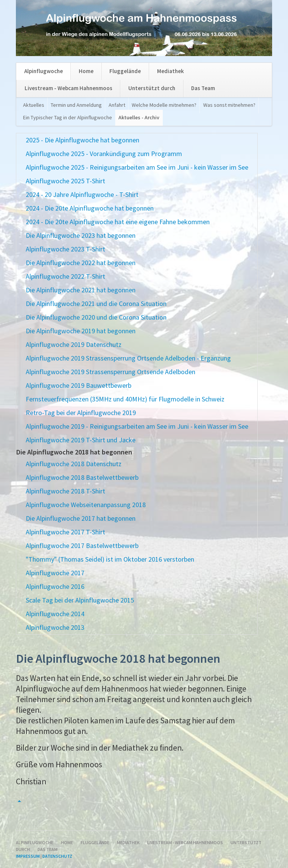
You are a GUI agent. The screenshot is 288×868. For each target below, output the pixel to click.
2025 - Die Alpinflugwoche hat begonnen (83, 140)
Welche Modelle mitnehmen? (164, 105)
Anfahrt (117, 105)
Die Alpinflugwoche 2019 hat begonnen (81, 331)
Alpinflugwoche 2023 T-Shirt (65, 249)
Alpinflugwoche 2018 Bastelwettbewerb (82, 477)
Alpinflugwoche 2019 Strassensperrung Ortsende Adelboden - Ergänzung (128, 358)
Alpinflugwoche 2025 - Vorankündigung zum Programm (104, 154)
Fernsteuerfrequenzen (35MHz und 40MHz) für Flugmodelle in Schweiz (125, 399)
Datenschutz (57, 856)
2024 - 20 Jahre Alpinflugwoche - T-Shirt (82, 194)
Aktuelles (34, 105)
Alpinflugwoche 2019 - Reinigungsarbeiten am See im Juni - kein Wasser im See (137, 426)
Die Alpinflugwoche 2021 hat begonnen (81, 290)
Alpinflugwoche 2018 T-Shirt (65, 491)
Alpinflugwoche (44, 71)
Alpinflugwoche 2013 (55, 627)
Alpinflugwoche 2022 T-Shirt (65, 276)
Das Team (203, 88)
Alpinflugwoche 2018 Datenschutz (74, 464)
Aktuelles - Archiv (139, 117)
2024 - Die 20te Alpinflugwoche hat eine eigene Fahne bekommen (118, 222)
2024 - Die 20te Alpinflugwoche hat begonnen (90, 208)
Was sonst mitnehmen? (229, 105)
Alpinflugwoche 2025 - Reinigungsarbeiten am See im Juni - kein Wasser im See (137, 167)
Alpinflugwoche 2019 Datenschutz (74, 344)
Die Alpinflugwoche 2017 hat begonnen (81, 518)
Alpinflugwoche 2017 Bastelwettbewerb (82, 546)
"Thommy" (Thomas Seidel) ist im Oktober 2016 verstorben (110, 559)
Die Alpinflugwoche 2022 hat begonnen (81, 263)
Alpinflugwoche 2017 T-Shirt (65, 532)
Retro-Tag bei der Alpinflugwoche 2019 (81, 413)
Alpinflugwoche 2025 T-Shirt (65, 181)
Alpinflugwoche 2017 (55, 573)
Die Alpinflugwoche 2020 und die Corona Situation (96, 317)
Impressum (28, 856)
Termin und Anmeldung (76, 105)
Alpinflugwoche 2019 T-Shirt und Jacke (81, 440)
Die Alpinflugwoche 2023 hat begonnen (81, 235)
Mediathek (170, 71)
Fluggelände (125, 71)
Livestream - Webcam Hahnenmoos (68, 88)
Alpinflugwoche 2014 (55, 614)
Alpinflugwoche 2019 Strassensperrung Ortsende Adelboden (111, 372)
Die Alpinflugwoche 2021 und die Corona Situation (96, 304)
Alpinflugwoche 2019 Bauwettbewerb (79, 385)
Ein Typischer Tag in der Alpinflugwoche (68, 117)
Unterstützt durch (152, 88)
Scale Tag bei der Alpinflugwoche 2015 (80, 600)
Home (86, 71)
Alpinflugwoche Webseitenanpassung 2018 (86, 505)
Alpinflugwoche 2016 (55, 586)
